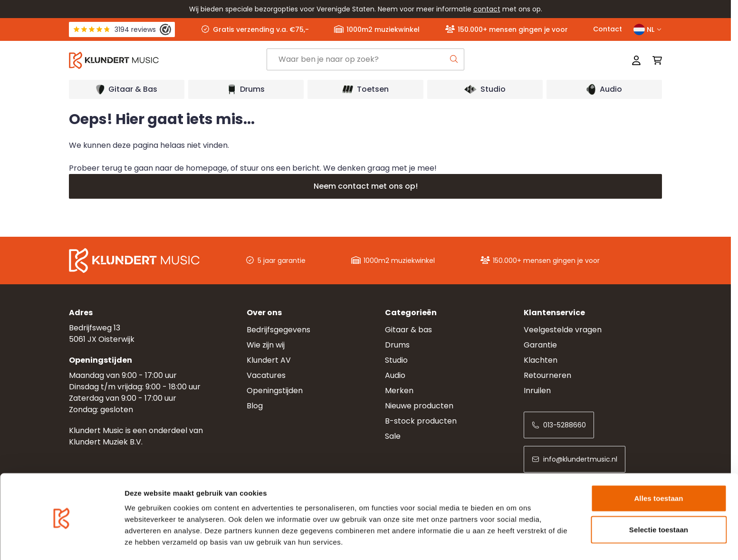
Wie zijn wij (266, 345)
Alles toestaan (658, 467)
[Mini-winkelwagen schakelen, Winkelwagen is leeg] (654, 60)
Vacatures (266, 375)
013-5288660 (559, 425)
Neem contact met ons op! (366, 186)
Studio (396, 360)
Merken (399, 391)
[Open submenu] (127, 89)
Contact (608, 29)
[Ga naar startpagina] (168, 60)
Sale (393, 436)
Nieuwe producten (419, 406)
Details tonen (513, 541)
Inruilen (537, 391)
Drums (397, 345)
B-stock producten (421, 421)
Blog (255, 406)
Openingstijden (275, 391)
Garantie (540, 345)
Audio (395, 375)
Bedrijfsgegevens (278, 330)
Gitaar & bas (408, 330)
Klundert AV (269, 360)
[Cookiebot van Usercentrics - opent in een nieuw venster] (62, 541)
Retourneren (547, 375)
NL (648, 29)
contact (487, 9)
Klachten (541, 360)
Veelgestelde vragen (563, 330)
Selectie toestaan (659, 498)
